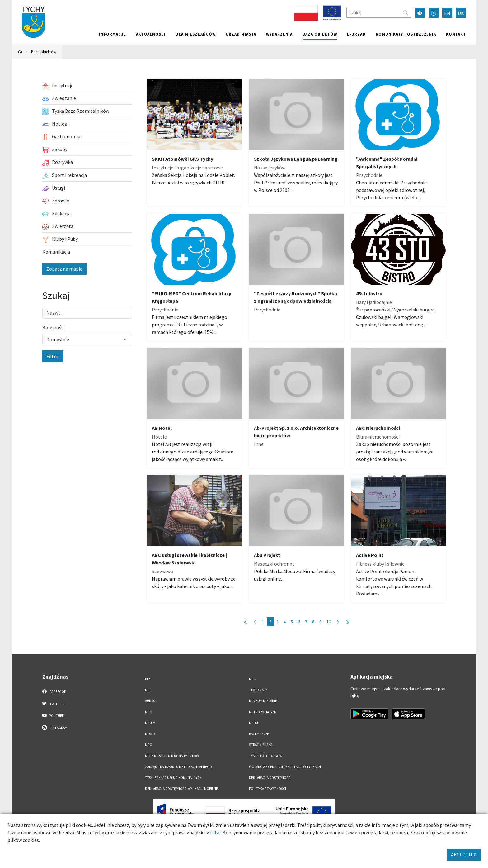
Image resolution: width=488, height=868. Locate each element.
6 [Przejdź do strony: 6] (299, 622)
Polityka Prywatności (267, 789)
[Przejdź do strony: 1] (246, 622)
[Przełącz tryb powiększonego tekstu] (434, 13)
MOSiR (150, 734)
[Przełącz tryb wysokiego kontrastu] (420, 13)
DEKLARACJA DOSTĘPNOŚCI (270, 778)
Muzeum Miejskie (263, 701)
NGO (149, 745)
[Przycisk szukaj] (406, 13)
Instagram (55, 728)
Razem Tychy (259, 734)
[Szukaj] (379, 13)
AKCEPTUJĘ (464, 855)
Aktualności (151, 34)
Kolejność (53, 327)
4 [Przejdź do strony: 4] (285, 622)
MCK (252, 679)
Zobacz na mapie (64, 269)
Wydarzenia (279, 34)
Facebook (54, 691)
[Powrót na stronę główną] (20, 52)
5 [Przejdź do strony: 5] (292, 622)
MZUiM (150, 723)
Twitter (53, 704)
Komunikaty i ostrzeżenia (406, 34)
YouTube (53, 715)
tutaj (215, 832)
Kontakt (456, 34)
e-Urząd (356, 34)
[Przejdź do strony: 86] (347, 622)
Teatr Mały (258, 690)
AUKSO (150, 701)
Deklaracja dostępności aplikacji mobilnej (182, 789)
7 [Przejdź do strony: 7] (306, 622)
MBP (148, 690)
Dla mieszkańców (196, 34)
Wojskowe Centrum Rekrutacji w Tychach (285, 767)
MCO (149, 712)
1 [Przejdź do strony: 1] (263, 622)
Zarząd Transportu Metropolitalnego (178, 767)
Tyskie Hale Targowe (267, 756)
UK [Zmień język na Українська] (461, 13)
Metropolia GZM (263, 712)
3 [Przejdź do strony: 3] (277, 622)
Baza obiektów (320, 34)
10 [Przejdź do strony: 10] (329, 622)
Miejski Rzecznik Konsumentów (172, 756)
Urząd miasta (241, 34)
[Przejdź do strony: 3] (338, 622)
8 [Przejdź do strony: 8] (313, 622)
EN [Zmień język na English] (447, 13)
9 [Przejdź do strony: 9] (320, 622)
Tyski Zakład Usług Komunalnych (173, 778)
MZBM (253, 723)
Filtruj (53, 356)
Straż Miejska (261, 745)
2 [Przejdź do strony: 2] (270, 622)
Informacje (113, 34)
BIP (147, 679)
